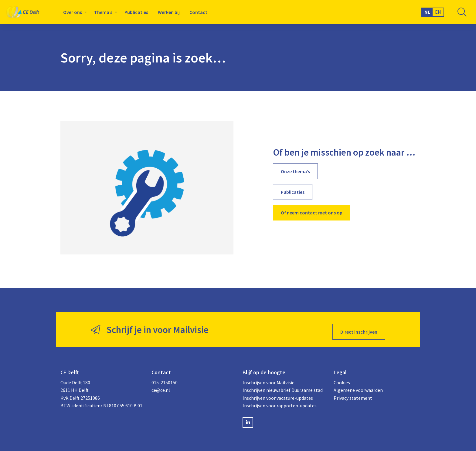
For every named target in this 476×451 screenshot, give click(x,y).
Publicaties (136, 12)
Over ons (73, 12)
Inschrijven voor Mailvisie (269, 378)
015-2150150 (165, 378)
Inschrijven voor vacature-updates (278, 393)
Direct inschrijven (359, 328)
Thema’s (103, 12)
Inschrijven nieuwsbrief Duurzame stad (283, 386)
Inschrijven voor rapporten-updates (280, 401)
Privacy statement (353, 393)
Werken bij (169, 12)
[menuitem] (74, 12)
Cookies (342, 378)
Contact (198, 12)
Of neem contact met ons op (312, 213)
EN (438, 12)
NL (427, 12)
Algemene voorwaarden (358, 386)
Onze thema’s (295, 171)
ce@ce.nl (161, 386)
